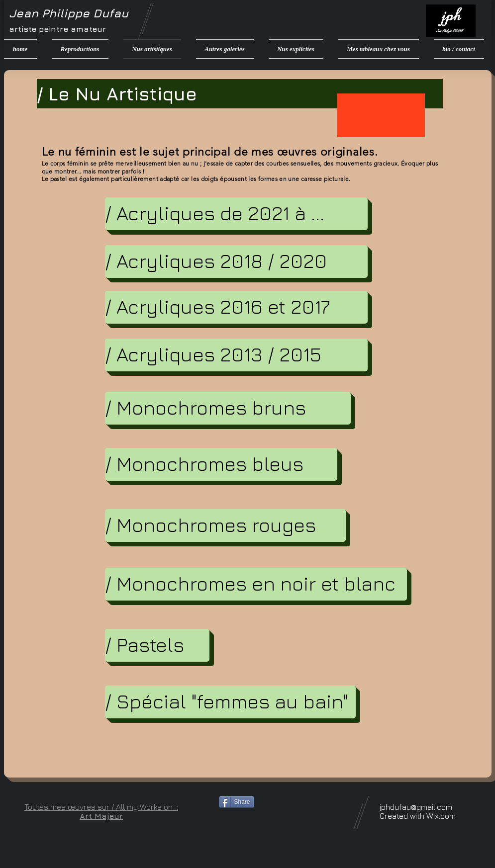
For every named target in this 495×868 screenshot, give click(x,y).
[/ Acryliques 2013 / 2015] (236, 355)
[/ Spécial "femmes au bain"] (230, 702)
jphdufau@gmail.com (416, 807)
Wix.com (441, 816)
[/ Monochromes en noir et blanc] (256, 584)
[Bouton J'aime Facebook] (281, 820)
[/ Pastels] (157, 645)
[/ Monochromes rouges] (225, 525)
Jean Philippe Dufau (69, 13)
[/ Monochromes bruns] (228, 408)
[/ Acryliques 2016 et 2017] (236, 307)
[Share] (237, 802)
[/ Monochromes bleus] (221, 464)
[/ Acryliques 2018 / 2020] (236, 261)
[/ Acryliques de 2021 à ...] (236, 214)
